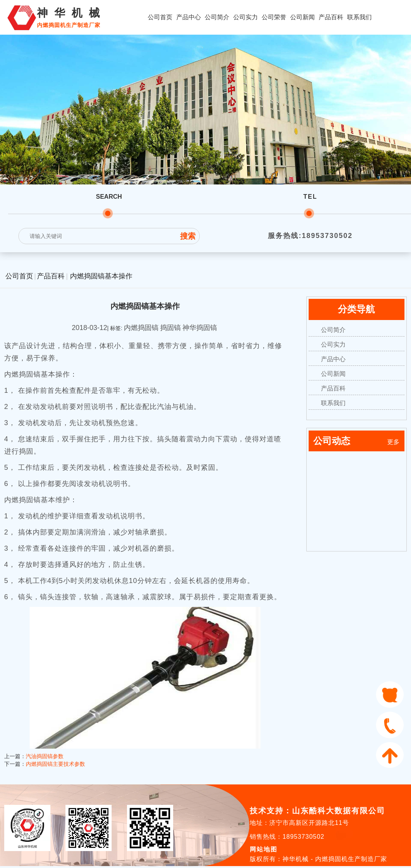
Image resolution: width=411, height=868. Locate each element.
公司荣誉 (274, 17)
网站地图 (264, 849)
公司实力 (246, 17)
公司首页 (160, 17)
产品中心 (189, 17)
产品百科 (331, 17)
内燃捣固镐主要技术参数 (55, 751)
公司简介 (217, 17)
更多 (393, 442)
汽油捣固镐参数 (45, 743)
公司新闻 (302, 17)
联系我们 (359, 17)
